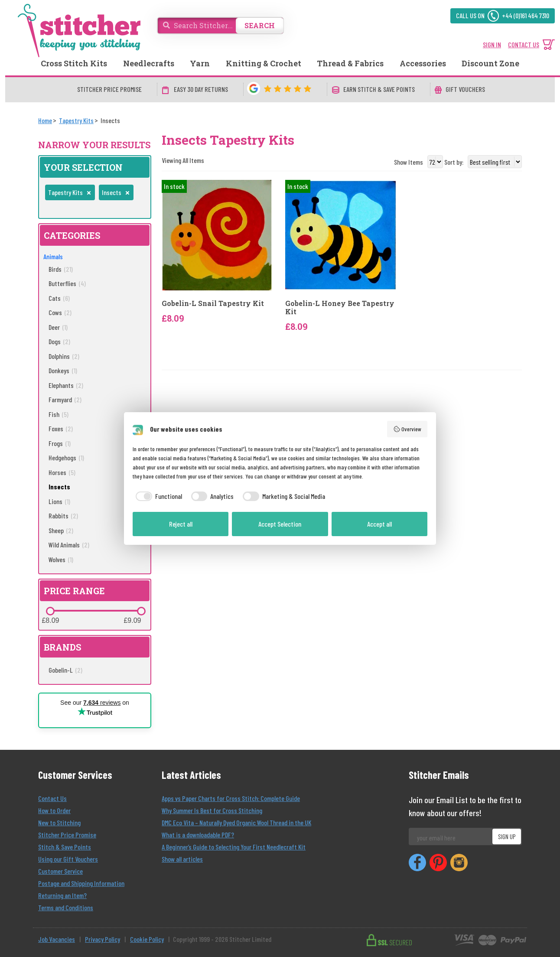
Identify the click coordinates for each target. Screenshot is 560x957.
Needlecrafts (149, 63)
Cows (60, 312)
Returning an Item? (62, 895)
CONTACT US (524, 44)
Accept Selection (280, 524)
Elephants (66, 385)
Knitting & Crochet (264, 63)
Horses (62, 472)
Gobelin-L (65, 670)
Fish (59, 414)
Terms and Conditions (66, 907)
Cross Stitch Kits (74, 63)
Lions (59, 501)
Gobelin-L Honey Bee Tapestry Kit (340, 307)
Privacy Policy (103, 939)
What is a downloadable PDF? (198, 835)
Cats (59, 298)
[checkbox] (157, 496)
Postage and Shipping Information (81, 883)
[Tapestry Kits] (76, 120)
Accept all (379, 524)
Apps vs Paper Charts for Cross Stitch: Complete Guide (231, 798)
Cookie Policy (147, 939)
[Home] (45, 120)
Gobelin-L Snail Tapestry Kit (213, 303)
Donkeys (63, 370)
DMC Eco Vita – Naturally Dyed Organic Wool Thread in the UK (236, 822)
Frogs (60, 443)
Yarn (200, 63)
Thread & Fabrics (350, 63)
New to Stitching (59, 822)
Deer (58, 327)
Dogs (59, 341)
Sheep (61, 530)
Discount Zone (490, 63)
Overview (407, 429)
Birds (61, 269)
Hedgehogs (66, 457)
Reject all (181, 524)
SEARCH (260, 25)
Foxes (61, 428)
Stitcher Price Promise (67, 835)
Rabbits (63, 516)
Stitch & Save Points (65, 847)
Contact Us (52, 798)
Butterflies (67, 283)
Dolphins (64, 356)
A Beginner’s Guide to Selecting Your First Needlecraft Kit (234, 847)
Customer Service (60, 871)
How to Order (54, 810)
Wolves (61, 559)
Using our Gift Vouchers (68, 859)
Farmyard (65, 399)
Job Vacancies (57, 939)
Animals (53, 256)
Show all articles (182, 859)
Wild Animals (69, 545)
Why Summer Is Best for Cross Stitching (212, 810)
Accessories (423, 63)
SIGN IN (492, 44)
